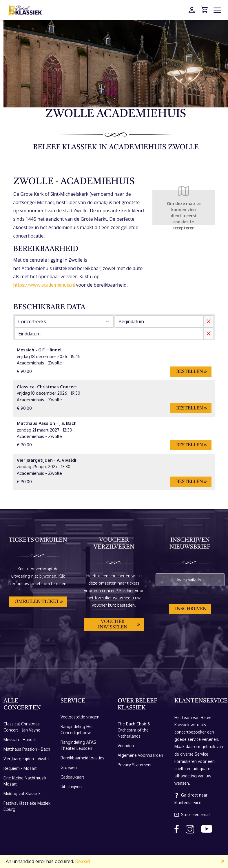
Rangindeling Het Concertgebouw (77, 729)
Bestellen (190, 372)
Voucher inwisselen (113, 625)
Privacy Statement (135, 765)
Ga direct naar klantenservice (191, 799)
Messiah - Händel (20, 739)
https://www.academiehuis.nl (44, 285)
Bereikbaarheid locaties (82, 758)
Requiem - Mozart (20, 768)
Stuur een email (193, 815)
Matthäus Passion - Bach (27, 749)
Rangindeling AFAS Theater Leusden (78, 745)
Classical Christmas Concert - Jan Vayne (22, 727)
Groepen (69, 767)
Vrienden (126, 746)
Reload (83, 861)
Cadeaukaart (72, 777)
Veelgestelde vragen (80, 717)
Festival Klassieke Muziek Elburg (27, 806)
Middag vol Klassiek (22, 794)
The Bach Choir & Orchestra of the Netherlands (134, 730)
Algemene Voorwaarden (140, 755)
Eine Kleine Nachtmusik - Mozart (26, 781)
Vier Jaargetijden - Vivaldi (27, 759)
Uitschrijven (71, 787)
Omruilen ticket (37, 602)
